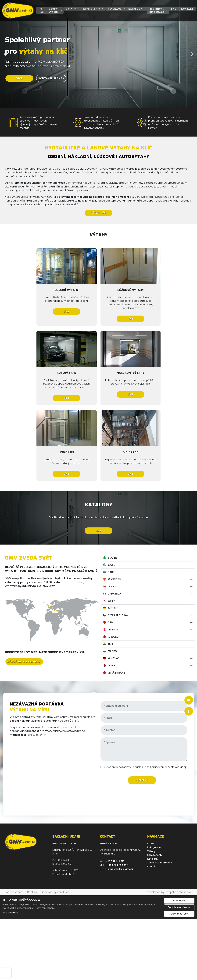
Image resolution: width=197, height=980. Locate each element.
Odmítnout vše (179, 834)
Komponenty (92, 9)
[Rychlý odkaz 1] (189, 700)
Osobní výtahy (54, 10)
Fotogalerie (154, 768)
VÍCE (19, 78)
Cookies (32, 813)
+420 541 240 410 (114, 782)
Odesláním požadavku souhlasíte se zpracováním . (146, 689)
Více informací (11, 833)
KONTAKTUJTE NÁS (51, 78)
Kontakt (187, 9)
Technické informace (157, 10)
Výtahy (71, 9)
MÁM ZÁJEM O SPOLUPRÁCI (24, 582)
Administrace (14, 813)
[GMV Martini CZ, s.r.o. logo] (18, 11)
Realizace (115, 9)
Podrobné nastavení (179, 828)
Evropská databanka (178, 813)
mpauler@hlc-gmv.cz (121, 789)
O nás (41, 10)
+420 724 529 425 (118, 786)
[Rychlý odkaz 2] (189, 711)
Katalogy (135, 9)
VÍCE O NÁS (99, 213)
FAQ (174, 9)
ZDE (99, 451)
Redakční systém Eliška (56, 813)
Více (35, 311)
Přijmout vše (179, 821)
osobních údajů (177, 688)
